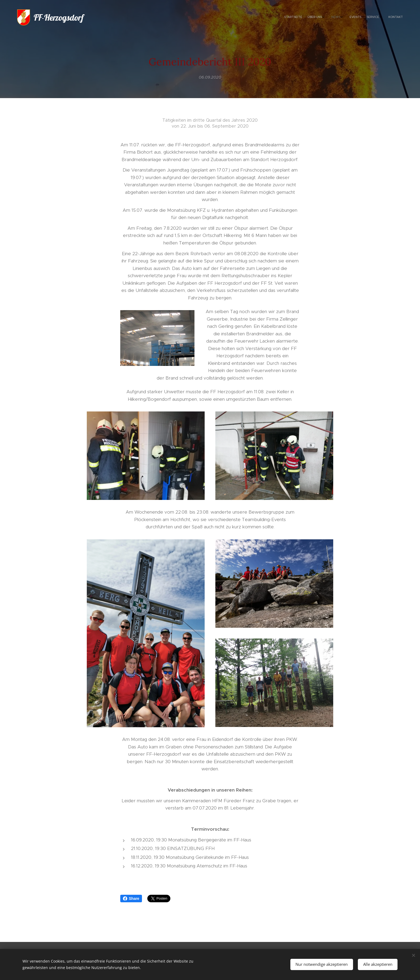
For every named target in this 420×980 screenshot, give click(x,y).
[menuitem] (365, 17)
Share (131, 899)
